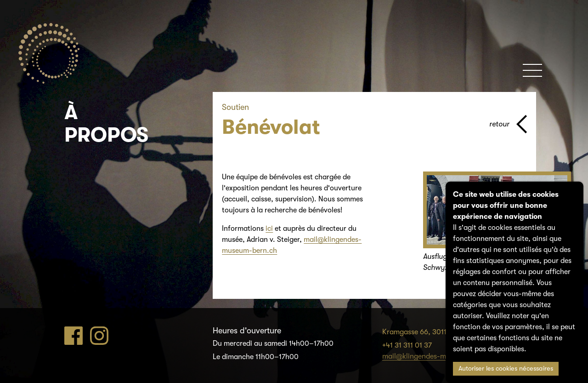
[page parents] (508, 124)
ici (269, 229)
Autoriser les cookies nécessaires (506, 369)
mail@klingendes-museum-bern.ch (439, 356)
